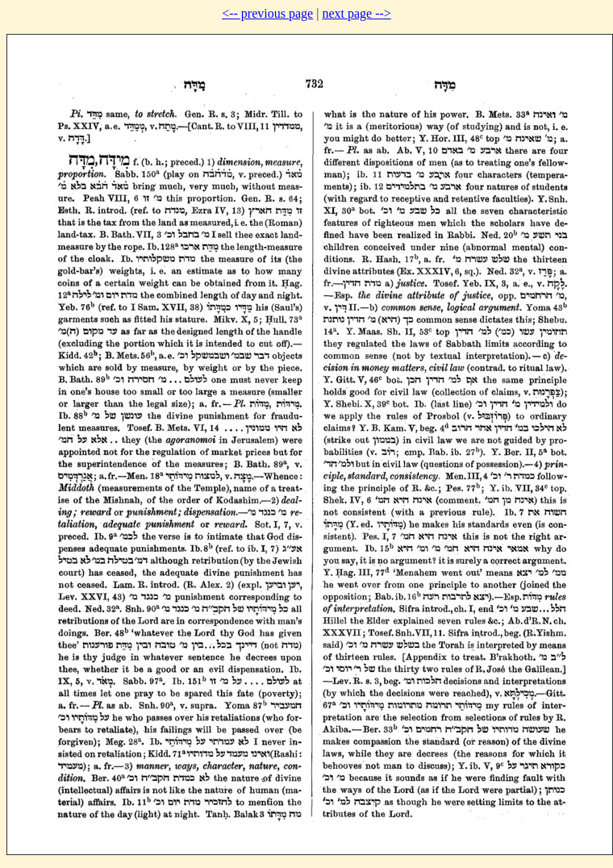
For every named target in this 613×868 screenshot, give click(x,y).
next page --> (356, 13)
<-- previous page (267, 13)
